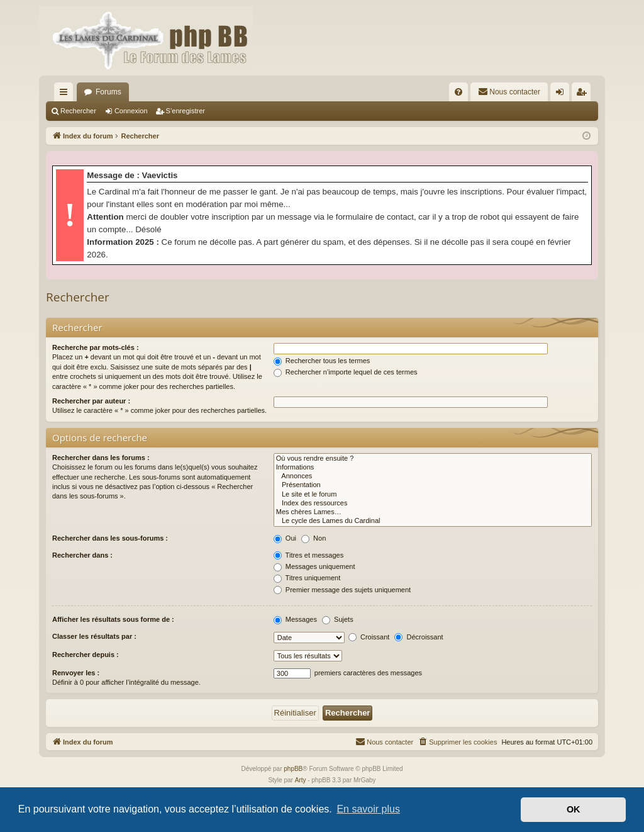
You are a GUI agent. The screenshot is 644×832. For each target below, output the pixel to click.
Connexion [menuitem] (563, 94)
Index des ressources (433, 503)
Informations (433, 468)
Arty (301, 780)
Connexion (131, 111)
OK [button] (574, 809)
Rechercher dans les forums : (101, 458)
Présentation (433, 485)
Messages (295, 619)
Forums (108, 92)
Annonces (433, 476)
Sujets (338, 619)
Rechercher (78, 111)
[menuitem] (458, 92)
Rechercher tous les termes (322, 361)
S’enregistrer (186, 111)
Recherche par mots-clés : (96, 347)
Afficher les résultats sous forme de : (113, 619)
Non (314, 538)
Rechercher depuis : (86, 655)
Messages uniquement (314, 566)
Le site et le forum (433, 495)
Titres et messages (308, 555)
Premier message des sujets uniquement (342, 590)
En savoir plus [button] (368, 809)
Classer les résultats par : (94, 636)
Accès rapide (66, 94)
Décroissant (419, 637)
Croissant (369, 637)
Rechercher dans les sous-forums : (110, 538)
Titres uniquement (307, 578)
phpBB (293, 769)
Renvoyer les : (76, 673)
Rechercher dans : (82, 555)
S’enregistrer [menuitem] (584, 94)
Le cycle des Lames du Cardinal (433, 521)
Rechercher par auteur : (91, 401)
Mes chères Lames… (433, 512)
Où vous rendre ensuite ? (433, 459)
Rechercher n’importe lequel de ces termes (346, 372)
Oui (285, 538)
